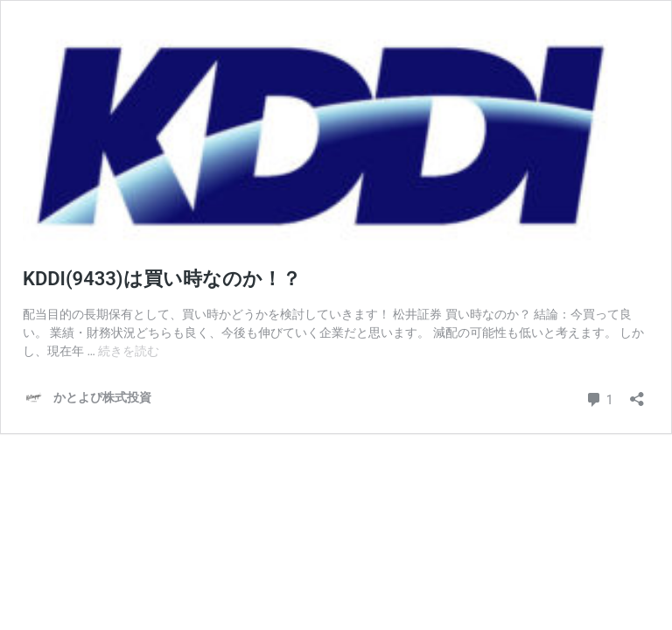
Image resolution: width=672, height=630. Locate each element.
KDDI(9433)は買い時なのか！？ (162, 279)
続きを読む (129, 351)
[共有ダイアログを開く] (637, 393)
